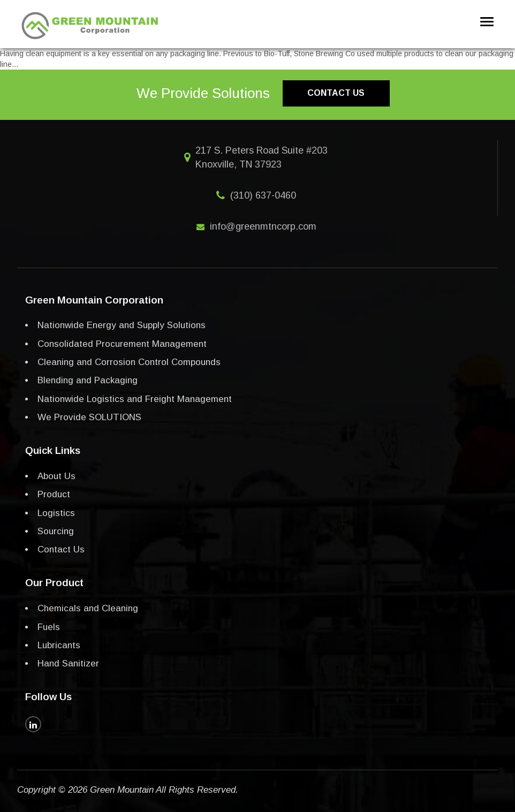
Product (54, 494)
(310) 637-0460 (263, 195)
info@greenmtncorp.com (263, 226)
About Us (56, 476)
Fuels (49, 627)
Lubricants (59, 645)
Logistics (56, 513)
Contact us (336, 93)
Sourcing (56, 531)
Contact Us (61, 549)
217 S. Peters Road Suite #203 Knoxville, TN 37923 (262, 157)
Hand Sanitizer (68, 663)
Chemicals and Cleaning (88, 608)
